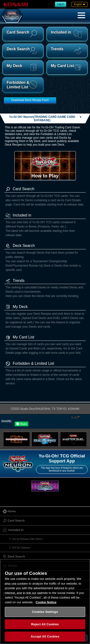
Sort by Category (21, 548)
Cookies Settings (45, 612)
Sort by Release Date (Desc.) (28, 539)
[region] (45, 601)
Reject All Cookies (45, 624)
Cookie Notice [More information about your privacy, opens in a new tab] (46, 602)
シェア (75, 417)
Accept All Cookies (45, 636)
